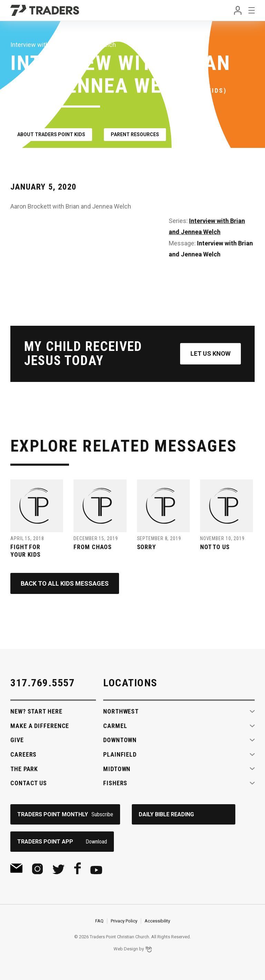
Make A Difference (40, 726)
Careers (23, 754)
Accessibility (157, 921)
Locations (130, 683)
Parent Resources (135, 134)
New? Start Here (36, 711)
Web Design (126, 949)
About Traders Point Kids (51, 134)
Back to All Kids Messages (65, 583)
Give (17, 740)
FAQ (99, 921)
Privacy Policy (124, 921)
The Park (24, 769)
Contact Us (29, 783)
